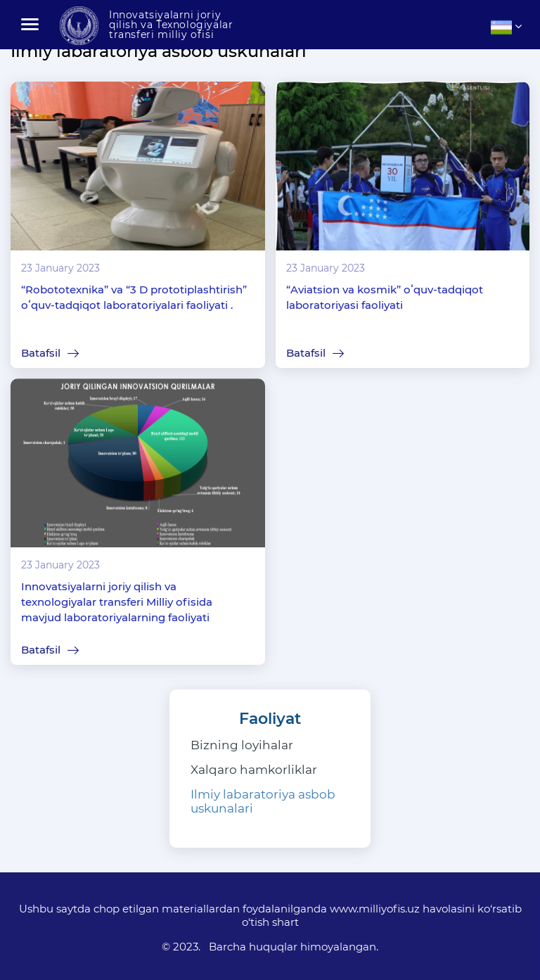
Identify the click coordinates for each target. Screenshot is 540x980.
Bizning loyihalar (242, 745)
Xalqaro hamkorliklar (254, 770)
